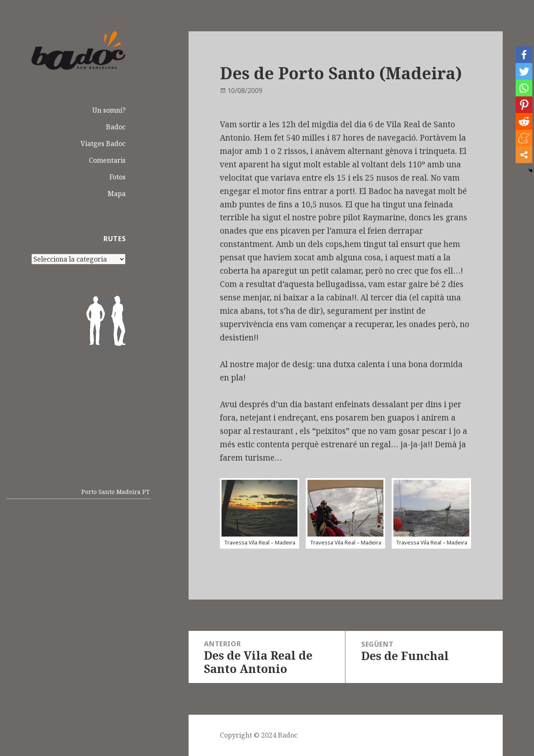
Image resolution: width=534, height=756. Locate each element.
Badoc (116, 127)
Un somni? (109, 110)
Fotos (117, 177)
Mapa (117, 194)
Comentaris (107, 160)
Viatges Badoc (103, 144)
